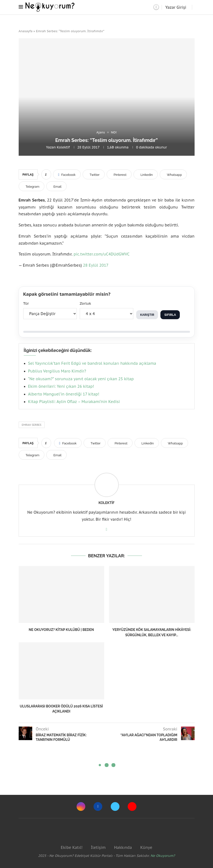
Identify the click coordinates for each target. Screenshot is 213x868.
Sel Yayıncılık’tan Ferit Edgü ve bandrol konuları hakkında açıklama (92, 363)
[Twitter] (115, 806)
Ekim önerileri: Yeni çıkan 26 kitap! (61, 386)
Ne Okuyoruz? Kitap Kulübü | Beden (61, 630)
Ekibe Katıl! (72, 847)
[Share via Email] (56, 186)
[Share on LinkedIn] (146, 174)
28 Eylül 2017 (96, 265)
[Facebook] (98, 806)
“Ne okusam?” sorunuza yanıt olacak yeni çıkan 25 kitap (81, 379)
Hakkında (123, 847)
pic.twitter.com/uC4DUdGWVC (102, 254)
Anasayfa (26, 31)
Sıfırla (170, 315)
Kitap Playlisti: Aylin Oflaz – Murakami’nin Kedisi (74, 402)
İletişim (98, 847)
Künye (146, 847)
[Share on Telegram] (32, 186)
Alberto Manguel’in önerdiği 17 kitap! (64, 394)
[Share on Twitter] (94, 174)
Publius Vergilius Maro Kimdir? (57, 371)
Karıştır (147, 315)
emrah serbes (32, 425)
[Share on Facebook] (67, 174)
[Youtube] (132, 806)
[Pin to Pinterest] (119, 174)
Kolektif (63, 147)
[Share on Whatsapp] (173, 174)
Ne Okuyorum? (163, 856)
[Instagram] (81, 806)
